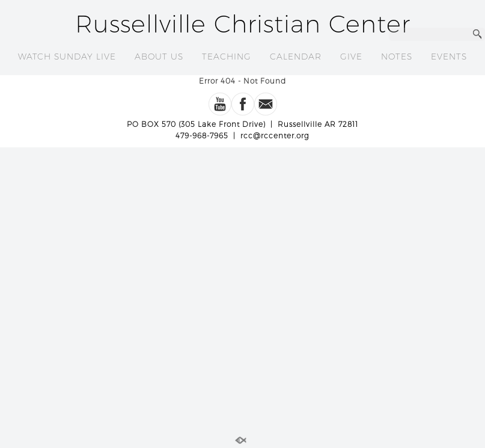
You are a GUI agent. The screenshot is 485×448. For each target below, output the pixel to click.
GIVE (351, 57)
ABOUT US (159, 57)
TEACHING (227, 57)
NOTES (397, 57)
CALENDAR (296, 57)
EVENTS (449, 57)
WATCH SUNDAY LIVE (67, 57)
